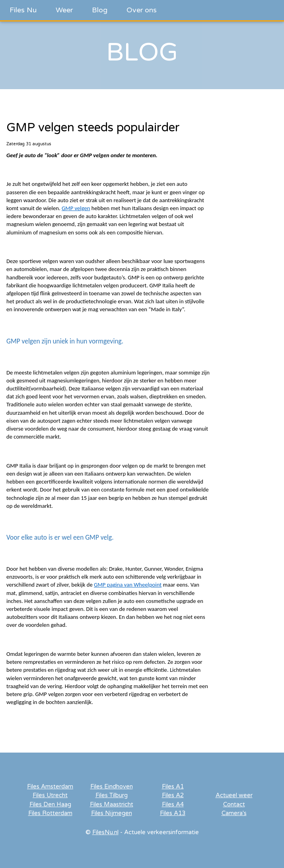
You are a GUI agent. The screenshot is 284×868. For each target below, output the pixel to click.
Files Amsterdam (50, 786)
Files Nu (23, 10)
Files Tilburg (112, 795)
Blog (100, 10)
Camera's (234, 813)
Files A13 (173, 813)
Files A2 (173, 795)
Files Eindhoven (112, 786)
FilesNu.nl (105, 832)
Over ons (142, 10)
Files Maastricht (112, 804)
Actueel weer (234, 795)
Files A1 (173, 786)
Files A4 (173, 804)
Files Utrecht (50, 795)
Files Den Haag (50, 804)
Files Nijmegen (112, 813)
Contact (234, 804)
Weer (64, 10)
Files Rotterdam (50, 813)
